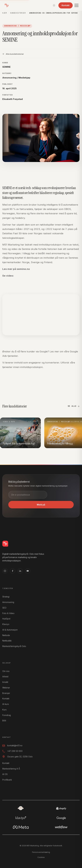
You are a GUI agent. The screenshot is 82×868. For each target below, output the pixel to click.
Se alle (74, 406)
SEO (4, 608)
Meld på (41, 505)
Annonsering (8, 602)
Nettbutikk (7, 641)
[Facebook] (13, 571)
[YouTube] (28, 571)
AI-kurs (6, 704)
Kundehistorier (18, 13)
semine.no (23, 269)
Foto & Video (8, 613)
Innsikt (5, 682)
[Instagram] (5, 571)
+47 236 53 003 (12, 751)
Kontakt (66, 5)
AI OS (5, 774)
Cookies (41, 857)
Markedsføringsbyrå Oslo (14, 646)
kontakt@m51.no (12, 746)
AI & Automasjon (10, 630)
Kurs (4, 710)
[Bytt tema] (54, 5)
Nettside (6, 635)
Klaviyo (6, 624)
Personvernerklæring (41, 852)
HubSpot (6, 619)
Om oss (6, 671)
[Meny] (76, 5)
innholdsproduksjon (31, 367)
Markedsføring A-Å (11, 769)
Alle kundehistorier (13, 54)
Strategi (6, 597)
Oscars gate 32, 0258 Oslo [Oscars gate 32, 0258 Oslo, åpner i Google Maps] (17, 757)
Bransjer (6, 693)
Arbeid (5, 677)
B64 (4, 721)
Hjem (5, 13)
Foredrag (7, 715)
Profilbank (7, 780)
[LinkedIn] (20, 571)
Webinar (6, 688)
